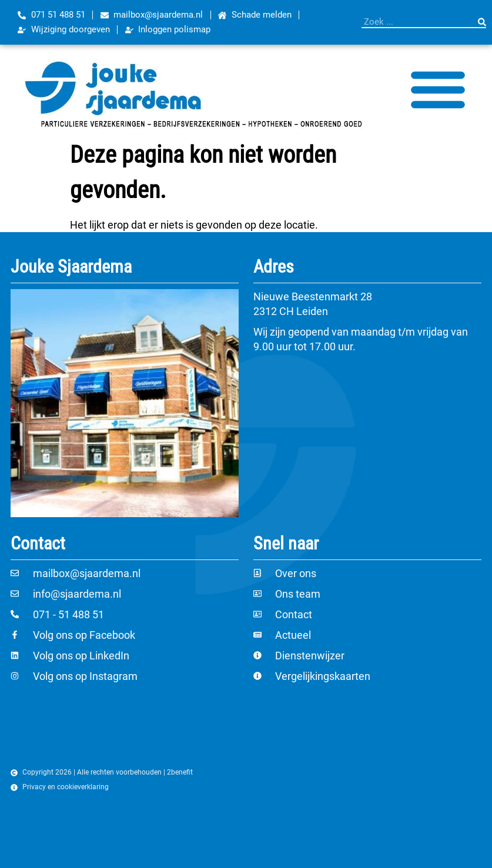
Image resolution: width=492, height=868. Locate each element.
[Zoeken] (482, 22)
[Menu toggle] (438, 89)
